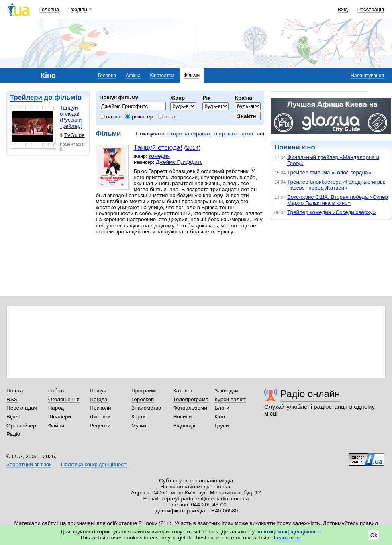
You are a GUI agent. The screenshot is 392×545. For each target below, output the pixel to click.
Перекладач (21, 408)
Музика (140, 426)
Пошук (98, 391)
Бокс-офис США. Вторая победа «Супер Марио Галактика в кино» (338, 200)
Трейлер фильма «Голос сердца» (329, 172)
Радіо (13, 434)
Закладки (226, 391)
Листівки (100, 417)
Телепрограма (191, 399)
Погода (98, 399)
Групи (222, 426)
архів (247, 134)
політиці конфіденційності (288, 532)
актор (168, 117)
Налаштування (367, 76)
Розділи (78, 9)
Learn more (288, 538)
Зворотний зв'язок (29, 464)
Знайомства (146, 408)
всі (260, 134)
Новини (183, 417)
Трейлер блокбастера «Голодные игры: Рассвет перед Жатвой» (336, 185)
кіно (308, 147)
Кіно (220, 417)
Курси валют (230, 399)
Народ (56, 408)
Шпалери (60, 417)
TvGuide (72, 135)
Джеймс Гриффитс (179, 162)
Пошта (15, 391)
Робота (57, 391)
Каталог (183, 391)
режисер (139, 117)
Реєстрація (371, 9)
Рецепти (100, 426)
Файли (56, 426)
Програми (144, 391)
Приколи (100, 408)
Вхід (343, 9)
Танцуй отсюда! (158, 148)
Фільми (192, 76)
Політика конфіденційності (94, 464)
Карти (139, 417)
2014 (192, 148)
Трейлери (26, 97)
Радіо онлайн (310, 394)
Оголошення (64, 399)
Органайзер (21, 426)
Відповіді (184, 426)
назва (110, 117)
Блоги (222, 408)
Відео (13, 417)
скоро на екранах (189, 134)
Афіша (133, 76)
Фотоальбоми (190, 408)
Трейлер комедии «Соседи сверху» (331, 212)
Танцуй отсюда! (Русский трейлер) (71, 117)
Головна (49, 9)
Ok (374, 535)
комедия (159, 156)
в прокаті (226, 134)
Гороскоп (143, 399)
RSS (12, 399)
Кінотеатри (162, 76)
